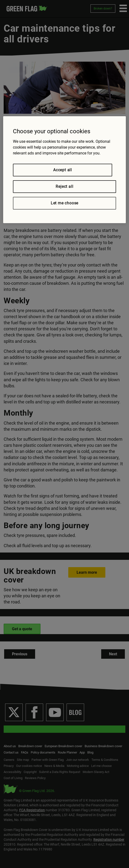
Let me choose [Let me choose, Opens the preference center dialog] (64, 203)
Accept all (63, 170)
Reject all (64, 186)
